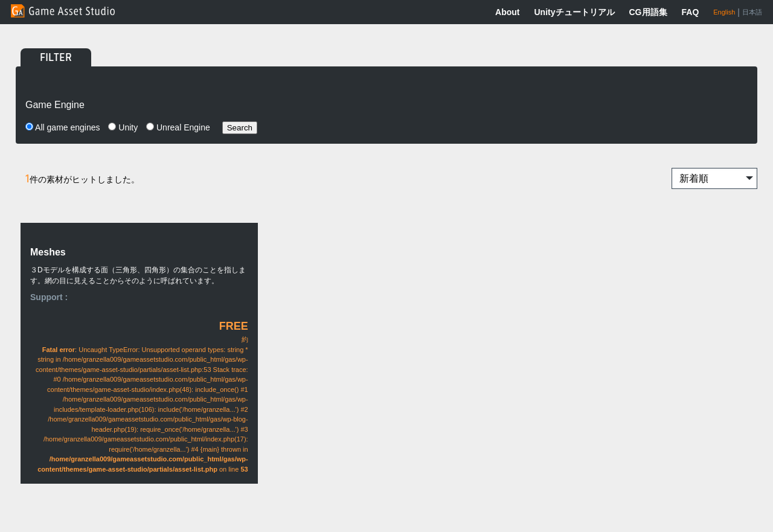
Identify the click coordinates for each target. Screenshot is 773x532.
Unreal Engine (178, 127)
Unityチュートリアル (575, 12)
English (724, 12)
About (507, 12)
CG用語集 (648, 12)
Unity (123, 127)
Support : (49, 297)
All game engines (63, 127)
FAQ (691, 12)
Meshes (48, 252)
